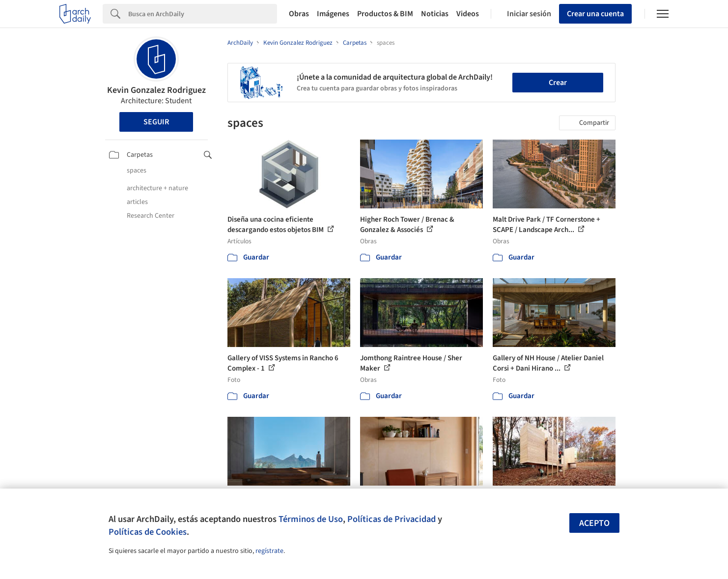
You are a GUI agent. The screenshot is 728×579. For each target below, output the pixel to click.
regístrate (269, 551)
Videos (468, 14)
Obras (299, 14)
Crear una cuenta (595, 14)
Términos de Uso (311, 519)
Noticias (435, 14)
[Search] (203, 14)
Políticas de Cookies (148, 532)
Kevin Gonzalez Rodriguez (156, 90)
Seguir (156, 122)
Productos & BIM (385, 14)
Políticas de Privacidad (392, 519)
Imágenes (333, 14)
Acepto (594, 523)
